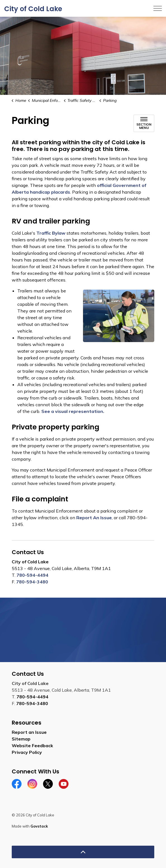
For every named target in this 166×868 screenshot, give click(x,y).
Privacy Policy (27, 752)
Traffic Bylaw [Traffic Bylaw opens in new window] (51, 233)
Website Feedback (32, 746)
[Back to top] (83, 852)
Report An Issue (94, 518)
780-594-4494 (32, 575)
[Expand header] (158, 8)
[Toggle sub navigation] (144, 123)
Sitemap (21, 739)
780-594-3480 (32, 582)
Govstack (39, 826)
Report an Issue (29, 732)
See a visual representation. (73, 411)
